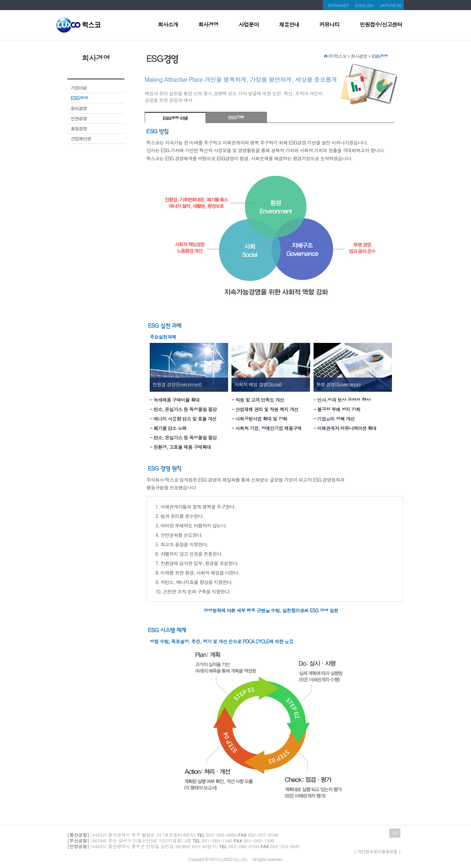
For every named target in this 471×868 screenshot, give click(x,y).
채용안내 (289, 25)
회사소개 (168, 25)
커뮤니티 (329, 25)
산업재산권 (81, 139)
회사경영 (208, 25)
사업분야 (249, 25)
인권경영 (79, 118)
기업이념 (79, 88)
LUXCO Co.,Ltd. (234, 859)
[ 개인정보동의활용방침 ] (377, 851)
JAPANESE (391, 5)
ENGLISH (365, 5)
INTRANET (338, 5)
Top (395, 833)
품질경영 (79, 128)
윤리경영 (79, 108)
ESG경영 (79, 98)
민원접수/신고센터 (381, 25)
